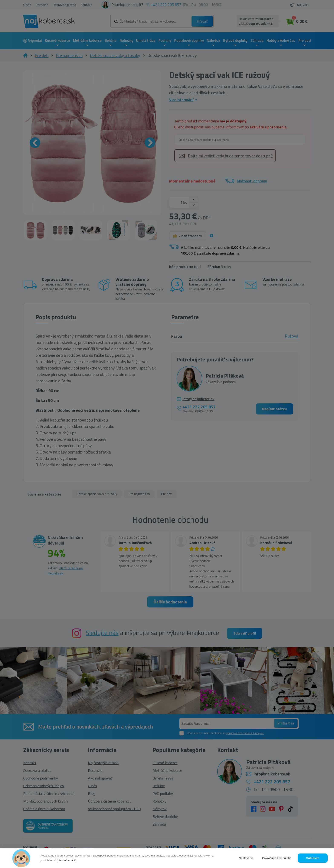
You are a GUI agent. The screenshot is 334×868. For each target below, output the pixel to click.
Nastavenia (246, 858)
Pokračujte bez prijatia (277, 858)
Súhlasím (313, 858)
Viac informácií (67, 860)
